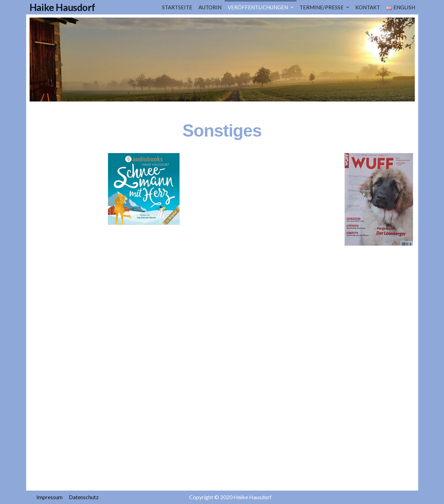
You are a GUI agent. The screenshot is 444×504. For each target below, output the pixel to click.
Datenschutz (84, 497)
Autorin (210, 7)
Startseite (177, 7)
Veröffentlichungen (258, 7)
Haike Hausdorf (62, 7)
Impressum (50, 497)
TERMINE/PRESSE (322, 7)
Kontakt (368, 7)
